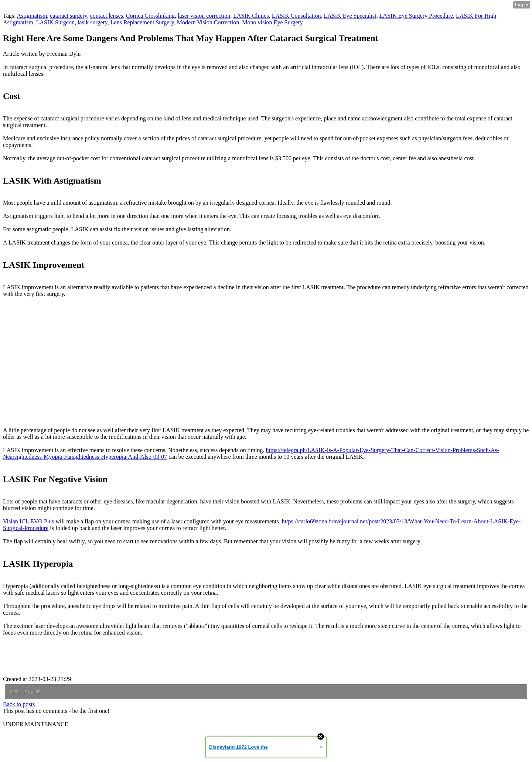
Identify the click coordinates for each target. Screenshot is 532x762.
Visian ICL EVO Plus (28, 521)
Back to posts (19, 704)
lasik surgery (93, 22)
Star (32, 692)
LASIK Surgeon (55, 22)
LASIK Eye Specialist (350, 16)
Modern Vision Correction (208, 22)
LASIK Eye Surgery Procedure (416, 16)
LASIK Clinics (251, 16)
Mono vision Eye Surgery (272, 22)
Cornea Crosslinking (150, 16)
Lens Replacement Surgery (142, 22)
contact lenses (107, 16)
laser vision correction (204, 16)
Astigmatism (32, 16)
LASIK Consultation (296, 16)
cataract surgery (68, 16)
